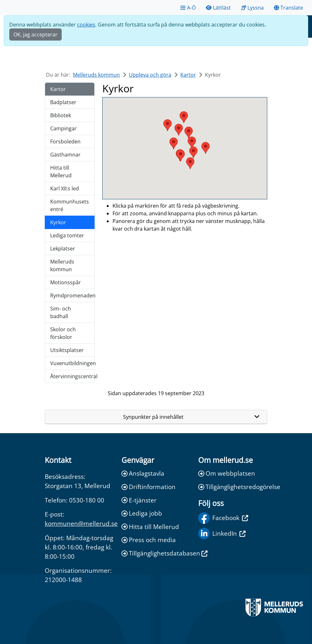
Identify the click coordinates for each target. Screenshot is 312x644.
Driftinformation (148, 487)
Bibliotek (61, 115)
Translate (289, 8)
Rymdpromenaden (72, 295)
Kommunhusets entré (70, 205)
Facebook (223, 518)
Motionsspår (66, 282)
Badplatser (63, 102)
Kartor (188, 75)
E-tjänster (139, 500)
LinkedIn (222, 533)
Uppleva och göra (150, 75)
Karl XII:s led (65, 188)
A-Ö (188, 8)
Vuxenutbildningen (72, 363)
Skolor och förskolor (63, 333)
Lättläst (218, 8)
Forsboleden (65, 142)
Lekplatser (63, 249)
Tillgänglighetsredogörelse (233, 487)
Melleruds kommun (96, 75)
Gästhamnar (65, 155)
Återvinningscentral (72, 376)
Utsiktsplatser (67, 350)
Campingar (63, 128)
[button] (190, 163)
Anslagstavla (143, 473)
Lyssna (252, 8)
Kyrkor (58, 222)
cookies (86, 25)
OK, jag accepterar (35, 34)
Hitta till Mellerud (61, 172)
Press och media (149, 540)
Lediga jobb (142, 513)
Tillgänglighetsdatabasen (156, 553)
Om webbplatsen (227, 473)
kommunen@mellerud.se (81, 523)
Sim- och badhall (61, 312)
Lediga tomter (67, 235)
